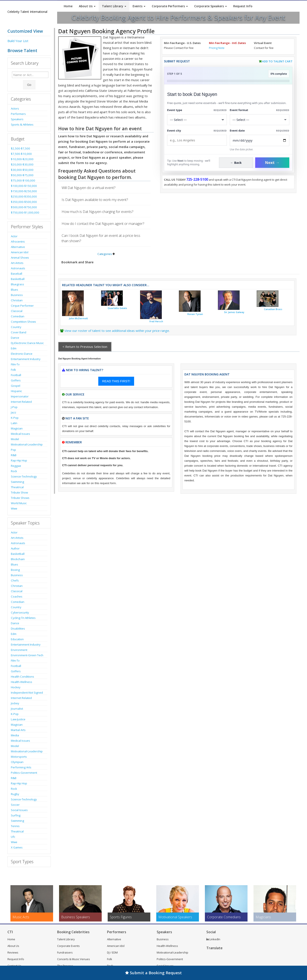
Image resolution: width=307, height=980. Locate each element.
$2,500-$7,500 (20, 148)
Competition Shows (23, 322)
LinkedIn (213, 939)
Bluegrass (17, 284)
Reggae (16, 466)
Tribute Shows (20, 498)
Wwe (14, 508)
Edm (14, 348)
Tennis (15, 826)
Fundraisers (65, 952)
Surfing (16, 815)
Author (15, 548)
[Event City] (197, 140)
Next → (272, 163)
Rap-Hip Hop (19, 460)
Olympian (17, 762)
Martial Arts (18, 730)
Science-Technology (24, 476)
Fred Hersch (156, 321)
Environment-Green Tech (27, 655)
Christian (17, 300)
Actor (14, 236)
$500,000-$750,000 (24, 207)
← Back (236, 163)
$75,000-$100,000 (23, 180)
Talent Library (114, 6)
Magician (17, 428)
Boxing (15, 570)
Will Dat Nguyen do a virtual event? (89, 188)
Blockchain (18, 559)
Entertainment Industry (26, 359)
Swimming (17, 482)
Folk (13, 370)
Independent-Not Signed (27, 693)
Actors (15, 108)
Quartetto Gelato (117, 308)
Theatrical (17, 487)
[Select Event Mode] (260, 120)
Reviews (13, 952)
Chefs (15, 580)
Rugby (15, 794)
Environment (19, 650)
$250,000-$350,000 (24, 196)
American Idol (20, 252)
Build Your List (18, 41)
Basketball (18, 279)
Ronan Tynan (195, 314)
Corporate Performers (170, 6)
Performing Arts (21, 767)
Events (139, 6)
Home (68, 6)
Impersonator (20, 396)
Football (16, 375)
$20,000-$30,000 (22, 164)
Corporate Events (68, 946)
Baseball (17, 274)
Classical (17, 311)
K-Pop (15, 418)
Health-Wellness (22, 682)
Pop (13, 450)
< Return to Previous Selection (85, 347)
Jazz (14, 412)
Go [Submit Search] (29, 85)
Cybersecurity (20, 612)
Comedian (18, 316)
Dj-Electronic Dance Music (27, 343)
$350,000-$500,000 (24, 202)
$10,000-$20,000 (22, 159)
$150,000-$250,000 (24, 191)
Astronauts (18, 268)
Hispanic (16, 391)
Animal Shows (20, 258)
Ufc (13, 837)
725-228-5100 (197, 179)
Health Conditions (22, 677)
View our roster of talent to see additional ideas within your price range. (117, 331)
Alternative (18, 247)
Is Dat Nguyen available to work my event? (95, 200)
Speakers (17, 119)
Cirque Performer (22, 306)
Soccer (15, 805)
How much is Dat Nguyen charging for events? (98, 212)
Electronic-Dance (22, 354)
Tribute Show (19, 492)
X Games (17, 847)
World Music (19, 503)
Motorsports (19, 757)
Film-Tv (15, 364)
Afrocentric (18, 242)
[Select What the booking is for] (197, 120)
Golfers (16, 380)
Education (17, 639)
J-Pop (14, 407)
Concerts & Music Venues (74, 959)
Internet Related (21, 402)
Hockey (16, 687)
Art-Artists (17, 263)
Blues (14, 290)
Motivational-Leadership (27, 444)
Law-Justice (18, 719)
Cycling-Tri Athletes (23, 618)
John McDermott (78, 318)
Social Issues (19, 810)
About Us (87, 6)
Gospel (16, 386)
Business (17, 295)
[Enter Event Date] (260, 140)
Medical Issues (20, 434)
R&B (14, 455)
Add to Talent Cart (277, 61)
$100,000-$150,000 (24, 186)
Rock (14, 471)
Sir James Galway (234, 312)
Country (16, 327)
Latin (14, 423)
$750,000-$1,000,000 (25, 212)
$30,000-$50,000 (22, 170)
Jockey (15, 703)
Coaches (17, 596)
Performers (18, 114)
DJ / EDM (112, 952)
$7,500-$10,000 (21, 154)
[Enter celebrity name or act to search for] (30, 75)
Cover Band (19, 332)
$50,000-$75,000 (22, 175)
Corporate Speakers (211, 6)
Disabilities (18, 628)
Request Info (243, 6)
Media (15, 735)
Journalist (17, 709)
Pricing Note (217, 48)
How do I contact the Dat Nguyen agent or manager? (103, 223)
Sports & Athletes (22, 125)
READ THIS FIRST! (116, 381)
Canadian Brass (273, 309)
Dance (15, 338)
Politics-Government (24, 773)
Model (15, 439)
